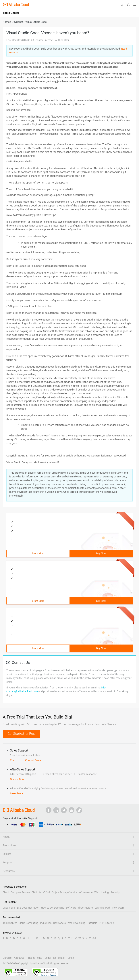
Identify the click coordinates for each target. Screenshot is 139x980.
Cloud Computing (28, 923)
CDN (34, 892)
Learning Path (103, 908)
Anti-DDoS (44, 892)
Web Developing (76, 923)
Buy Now (101, 554)
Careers (7, 958)
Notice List (59, 958)
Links (71, 958)
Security (115, 892)
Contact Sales (33, 760)
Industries (46, 923)
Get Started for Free (21, 734)
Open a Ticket (18, 779)
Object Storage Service (64, 892)
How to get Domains (53, 908)
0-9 (94, 938)
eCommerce (86, 892)
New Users (118, 908)
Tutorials (92, 923)
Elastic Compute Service (16, 892)
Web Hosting (102, 892)
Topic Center (10, 923)
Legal (48, 958)
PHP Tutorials (107, 923)
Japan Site (9, 908)
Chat (13, 760)
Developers (59, 923)
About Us (19, 958)
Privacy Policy (34, 958)
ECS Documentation (28, 908)
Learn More (38, 554)
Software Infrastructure (79, 908)
